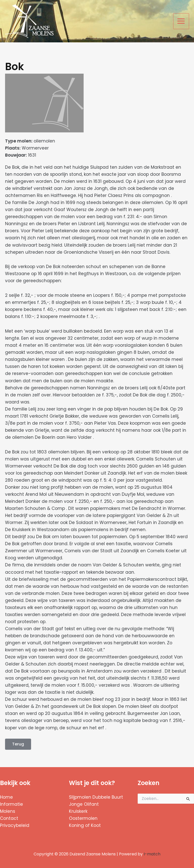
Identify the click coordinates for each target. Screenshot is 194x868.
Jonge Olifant (84, 804)
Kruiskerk (78, 811)
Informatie (11, 804)
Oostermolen (83, 818)
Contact (9, 818)
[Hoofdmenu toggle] (181, 21)
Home (6, 797)
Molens (8, 811)
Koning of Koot (85, 825)
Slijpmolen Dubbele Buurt (96, 797)
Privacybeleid (15, 825)
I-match (152, 854)
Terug (18, 744)
